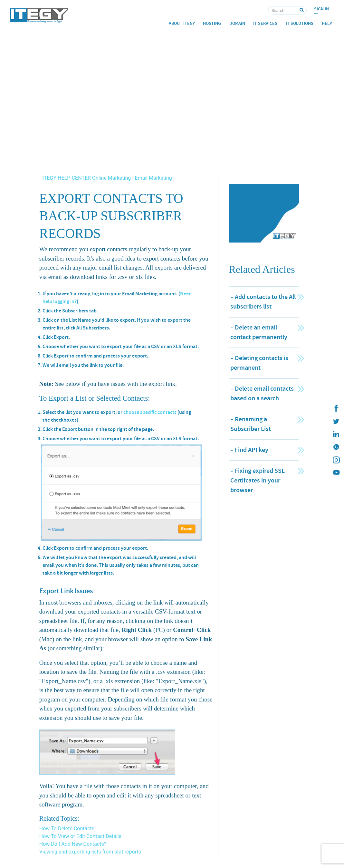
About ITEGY (182, 23)
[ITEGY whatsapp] (336, 447)
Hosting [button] (212, 23)
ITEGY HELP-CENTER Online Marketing (87, 178)
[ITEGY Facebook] (336, 408)
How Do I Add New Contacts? (73, 844)
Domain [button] (237, 23)
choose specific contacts (150, 412)
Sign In (321, 9)
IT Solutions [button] (300, 23)
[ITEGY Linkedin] (336, 434)
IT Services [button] (265, 23)
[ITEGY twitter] (336, 421)
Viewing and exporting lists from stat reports (90, 852)
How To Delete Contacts (67, 829)
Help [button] (327, 23)
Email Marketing (153, 178)
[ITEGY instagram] (336, 460)
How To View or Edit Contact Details (80, 836)
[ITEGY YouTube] (336, 473)
